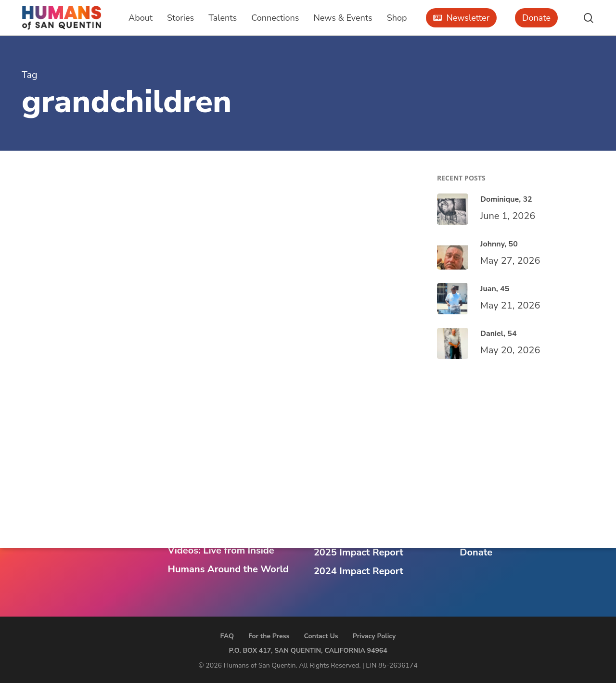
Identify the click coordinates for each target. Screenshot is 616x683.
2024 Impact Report (359, 571)
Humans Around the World (228, 569)
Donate (476, 552)
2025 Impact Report (359, 552)
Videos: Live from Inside (221, 550)
